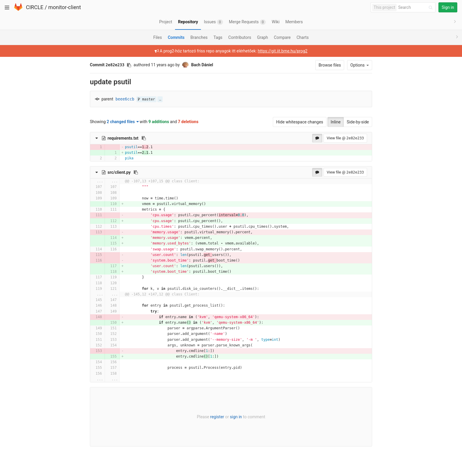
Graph (262, 37)
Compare (282, 37)
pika (129, 158)
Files (157, 37)
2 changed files (123, 122)
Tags (218, 37)
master (146, 99)
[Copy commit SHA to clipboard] (129, 65)
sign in (236, 417)
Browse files (330, 65)
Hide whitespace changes (300, 122)
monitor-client (65, 7)
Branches (199, 37)
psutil (131, 147)
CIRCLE (35, 7)
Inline (336, 122)
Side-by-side (358, 122)
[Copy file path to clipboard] (144, 138)
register (217, 417)
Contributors (240, 37)
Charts (302, 37)
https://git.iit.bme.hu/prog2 (283, 51)
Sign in (448, 7)
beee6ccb (125, 99)
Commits (176, 37)
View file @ (345, 138)
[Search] (416, 8)
